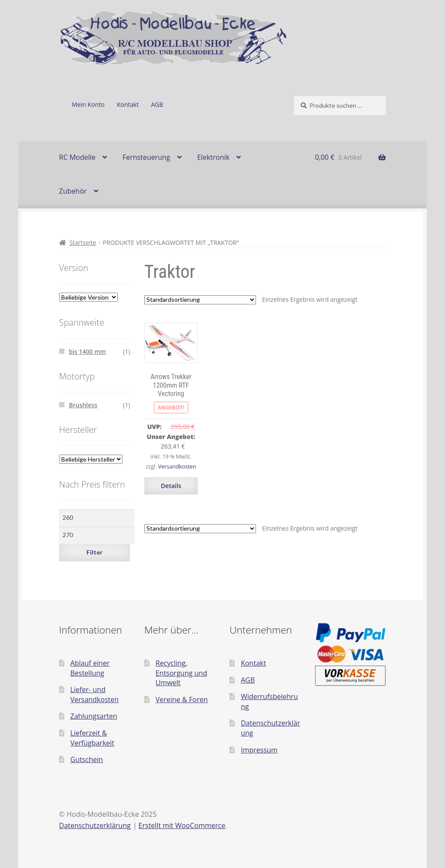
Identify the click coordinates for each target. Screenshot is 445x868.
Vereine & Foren (182, 700)
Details (171, 486)
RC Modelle (77, 157)
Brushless (83, 405)
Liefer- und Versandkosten (95, 695)
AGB (157, 104)
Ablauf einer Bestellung (90, 668)
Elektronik (213, 157)
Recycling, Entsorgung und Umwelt (181, 673)
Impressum (259, 750)
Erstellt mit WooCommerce (182, 825)
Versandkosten (177, 467)
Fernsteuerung (146, 157)
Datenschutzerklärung (95, 825)
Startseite (83, 243)
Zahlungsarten (94, 716)
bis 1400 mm (87, 351)
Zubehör (73, 191)
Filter (95, 552)
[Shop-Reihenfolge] (200, 300)
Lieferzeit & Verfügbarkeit (92, 738)
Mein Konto (88, 104)
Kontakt (128, 104)
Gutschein (87, 759)
